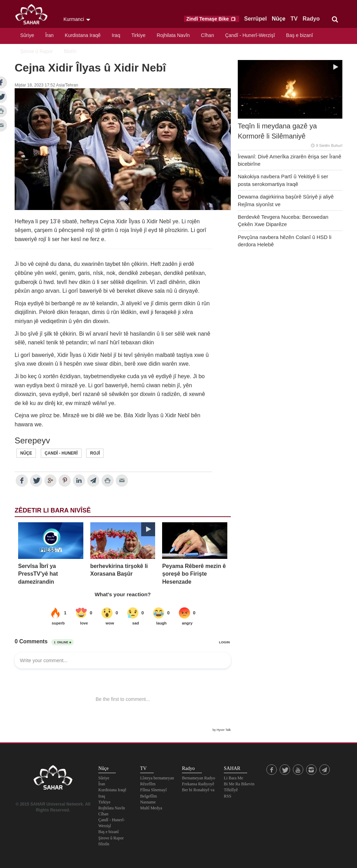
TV (294, 19)
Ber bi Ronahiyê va (198, 790)
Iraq (116, 35)
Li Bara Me (233, 778)
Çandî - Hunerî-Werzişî (250, 35)
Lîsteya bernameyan (157, 778)
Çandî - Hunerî (61, 453)
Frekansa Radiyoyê (198, 784)
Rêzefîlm (148, 784)
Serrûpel (255, 19)
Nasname (148, 802)
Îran (50, 35)
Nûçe (279, 19)
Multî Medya (151, 808)
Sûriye (27, 35)
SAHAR (34, 16)
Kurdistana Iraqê (83, 35)
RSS (227, 796)
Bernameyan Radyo (199, 778)
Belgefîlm (149, 796)
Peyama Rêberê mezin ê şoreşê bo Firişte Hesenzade (194, 574)
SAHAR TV (53, 779)
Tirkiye (139, 35)
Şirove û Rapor (36, 51)
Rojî (95, 453)
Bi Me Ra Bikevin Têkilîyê (239, 787)
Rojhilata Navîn (173, 35)
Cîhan (207, 35)
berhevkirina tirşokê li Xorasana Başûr (119, 570)
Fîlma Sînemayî (153, 790)
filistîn (70, 51)
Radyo (311, 19)
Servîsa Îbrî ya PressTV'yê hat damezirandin (38, 574)
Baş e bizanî (300, 35)
